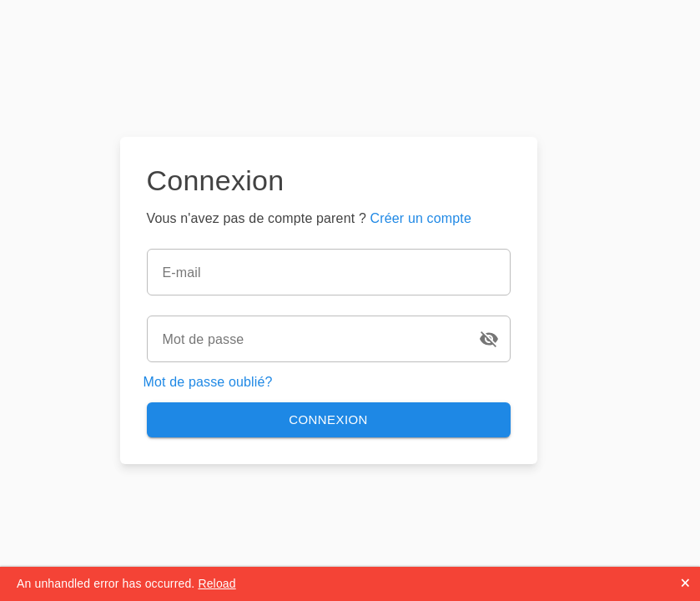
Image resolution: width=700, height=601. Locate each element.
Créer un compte (421, 218)
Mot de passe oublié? (208, 382)
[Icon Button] (489, 339)
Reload (217, 583)
